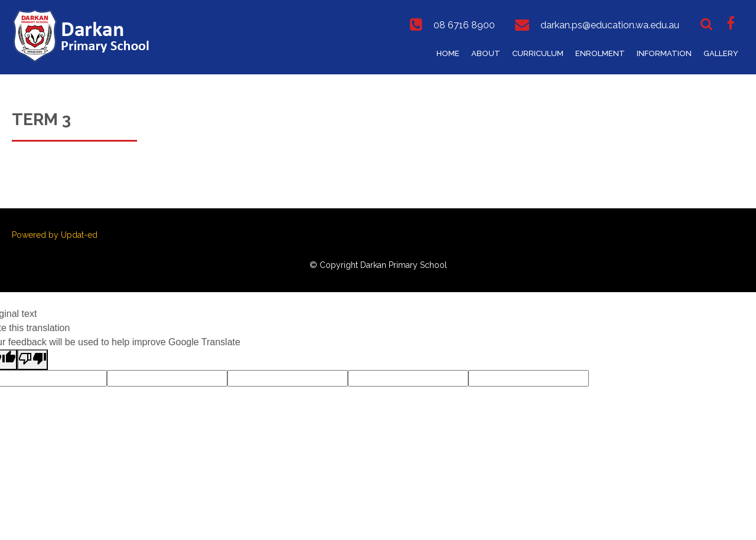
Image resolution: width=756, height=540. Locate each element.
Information (664, 53)
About (486, 53)
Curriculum (538, 53)
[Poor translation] (32, 360)
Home (448, 53)
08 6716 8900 (464, 25)
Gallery (721, 53)
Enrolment (600, 53)
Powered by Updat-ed (55, 235)
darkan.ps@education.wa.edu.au (610, 25)
